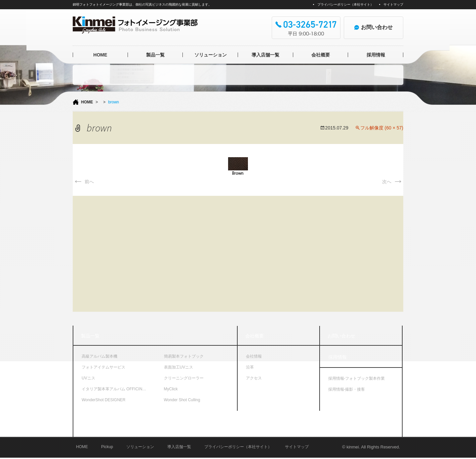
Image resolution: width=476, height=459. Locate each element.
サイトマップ (393, 4)
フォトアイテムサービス (103, 367)
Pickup (107, 448)
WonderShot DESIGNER (104, 400)
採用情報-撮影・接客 (347, 389)
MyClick (171, 389)
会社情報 (254, 356)
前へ (83, 182)
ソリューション (211, 55)
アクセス (254, 378)
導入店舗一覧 (265, 55)
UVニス (88, 378)
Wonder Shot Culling (182, 400)
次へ (393, 182)
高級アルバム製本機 (99, 356)
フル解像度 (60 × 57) (382, 128)
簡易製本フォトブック (184, 356)
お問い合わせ (341, 336)
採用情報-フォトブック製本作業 (357, 378)
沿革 (250, 367)
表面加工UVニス (179, 367)
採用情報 (376, 55)
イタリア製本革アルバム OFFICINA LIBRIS (119, 389)
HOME (100, 55)
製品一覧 (155, 55)
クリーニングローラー (184, 378)
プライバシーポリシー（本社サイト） (345, 4)
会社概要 (321, 55)
